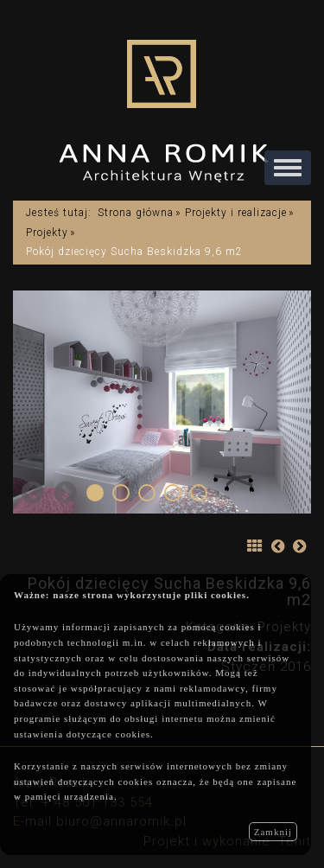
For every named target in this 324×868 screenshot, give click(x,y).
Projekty (47, 233)
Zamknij (273, 832)
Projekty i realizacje (236, 213)
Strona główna (136, 213)
